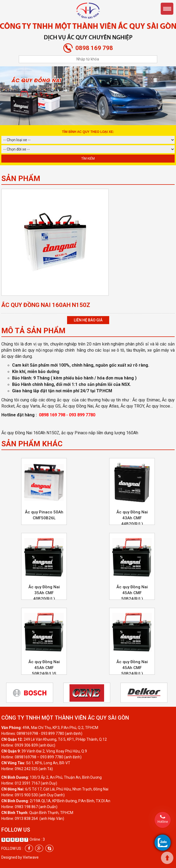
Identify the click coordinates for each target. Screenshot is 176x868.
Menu (167, 9)
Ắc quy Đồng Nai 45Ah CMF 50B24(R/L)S (44, 668)
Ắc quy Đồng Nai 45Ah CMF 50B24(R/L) (132, 593)
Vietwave (31, 857)
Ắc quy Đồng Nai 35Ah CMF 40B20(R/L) (44, 593)
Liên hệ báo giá (88, 320)
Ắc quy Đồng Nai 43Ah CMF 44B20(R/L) (132, 518)
